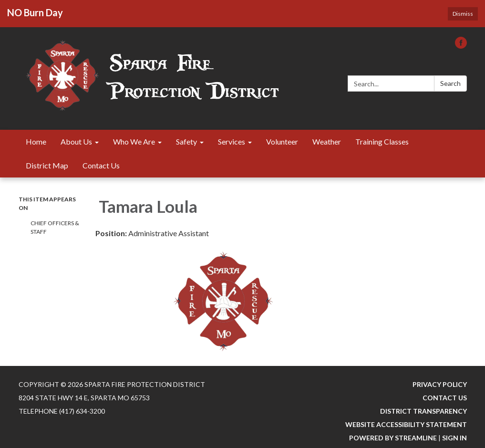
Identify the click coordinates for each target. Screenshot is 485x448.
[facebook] (461, 46)
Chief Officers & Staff (55, 227)
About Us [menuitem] (76, 141)
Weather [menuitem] (327, 141)
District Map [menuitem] (47, 165)
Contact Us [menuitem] (101, 165)
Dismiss (463, 14)
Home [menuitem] (36, 141)
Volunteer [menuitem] (282, 141)
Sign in (454, 438)
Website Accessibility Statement (406, 424)
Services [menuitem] (232, 141)
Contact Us (445, 398)
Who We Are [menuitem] (134, 141)
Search (450, 83)
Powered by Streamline (393, 438)
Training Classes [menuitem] (382, 141)
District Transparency (423, 411)
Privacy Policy (440, 384)
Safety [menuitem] (186, 141)
